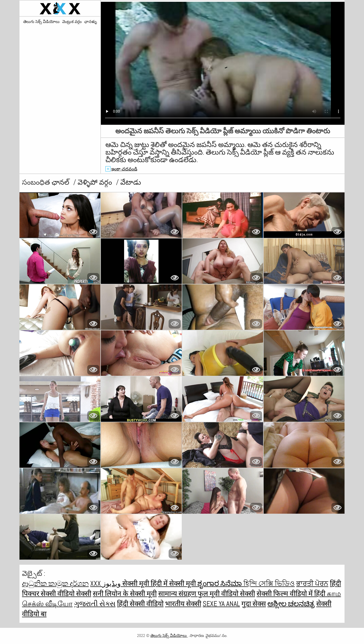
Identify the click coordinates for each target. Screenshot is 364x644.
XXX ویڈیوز (106, 584)
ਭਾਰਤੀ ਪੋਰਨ (312, 584)
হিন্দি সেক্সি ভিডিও (269, 584)
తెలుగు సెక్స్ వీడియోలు (41, 22)
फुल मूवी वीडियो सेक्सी (226, 594)
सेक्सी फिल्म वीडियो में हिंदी (292, 594)
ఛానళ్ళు (90, 22)
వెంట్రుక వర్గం (72, 22)
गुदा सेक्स (254, 604)
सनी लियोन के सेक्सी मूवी (125, 594)
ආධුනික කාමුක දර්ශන (55, 584)
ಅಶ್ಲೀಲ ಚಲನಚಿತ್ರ (291, 604)
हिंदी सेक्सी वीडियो (140, 604)
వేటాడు (131, 182)
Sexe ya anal (221, 604)
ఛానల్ (61, 182)
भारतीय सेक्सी (183, 604)
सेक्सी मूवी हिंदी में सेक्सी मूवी (160, 584)
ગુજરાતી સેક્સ (95, 604)
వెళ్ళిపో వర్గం (96, 182)
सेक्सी (84, 594)
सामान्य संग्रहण (178, 594)
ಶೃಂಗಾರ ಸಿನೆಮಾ (220, 584)
